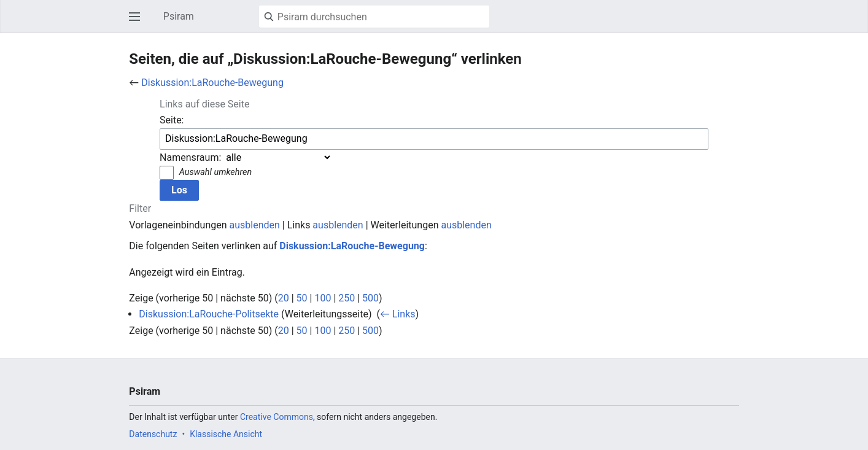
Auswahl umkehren (215, 172)
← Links (398, 314)
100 (323, 298)
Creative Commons (277, 417)
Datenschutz (153, 434)
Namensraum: (190, 157)
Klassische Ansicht (226, 434)
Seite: (172, 120)
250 (347, 298)
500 (370, 298)
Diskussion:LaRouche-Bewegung (212, 83)
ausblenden (255, 225)
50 (302, 298)
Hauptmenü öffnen (138, 22)
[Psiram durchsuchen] (374, 17)
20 (284, 298)
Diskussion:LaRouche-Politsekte (209, 314)
